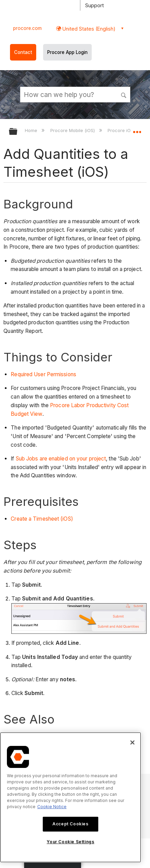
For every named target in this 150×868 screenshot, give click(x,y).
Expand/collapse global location (137, 129)
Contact (23, 52)
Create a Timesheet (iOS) (42, 519)
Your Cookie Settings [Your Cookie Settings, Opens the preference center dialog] (70, 842)
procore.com (27, 28)
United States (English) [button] (88, 29)
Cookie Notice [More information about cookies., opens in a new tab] (52, 807)
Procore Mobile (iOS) (73, 130)
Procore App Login (67, 52)
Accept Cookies (70, 824)
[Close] (132, 742)
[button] (124, 94)
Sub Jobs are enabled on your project (60, 459)
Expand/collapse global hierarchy (18, 132)
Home (32, 130)
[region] (71, 797)
